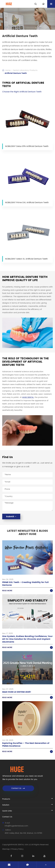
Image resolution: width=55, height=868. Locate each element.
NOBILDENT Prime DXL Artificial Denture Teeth (27, 203)
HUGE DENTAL (28, 397)
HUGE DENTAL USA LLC (22, 845)
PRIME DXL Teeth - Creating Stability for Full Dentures (25, 584)
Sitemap (6, 849)
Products (6, 799)
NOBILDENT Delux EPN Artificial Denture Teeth (27, 146)
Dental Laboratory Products (25, 70)
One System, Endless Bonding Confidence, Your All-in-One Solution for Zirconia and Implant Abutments (27, 639)
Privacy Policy (17, 849)
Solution (6, 805)
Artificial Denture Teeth (16, 73)
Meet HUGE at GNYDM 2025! (17, 692)
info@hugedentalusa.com (16, 826)
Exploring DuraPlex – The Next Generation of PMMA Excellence (26, 745)
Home (8, 70)
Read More (27, 591)
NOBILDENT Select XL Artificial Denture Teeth (26, 259)
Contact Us (18, 788)
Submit (11, 517)
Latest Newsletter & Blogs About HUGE (27, 533)
